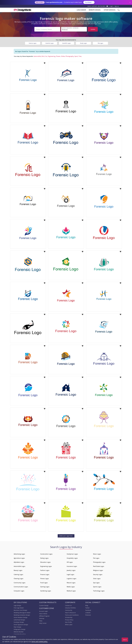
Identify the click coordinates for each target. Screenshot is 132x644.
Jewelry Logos (71, 570)
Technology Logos (99, 591)
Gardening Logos (46, 591)
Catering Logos (18, 574)
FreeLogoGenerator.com (54, 2)
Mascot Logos (71, 583)
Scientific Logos (66, 43)
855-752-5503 (101, 6)
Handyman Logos (72, 554)
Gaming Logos (45, 587)
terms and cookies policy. (40, 642)
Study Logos (83, 43)
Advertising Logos (19, 554)
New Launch (40, 2)
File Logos (100, 43)
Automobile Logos (19, 566)
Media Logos (71, 587)
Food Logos (44, 583)
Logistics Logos (71, 578)
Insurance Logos (72, 566)
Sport (76, 56)
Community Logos (20, 583)
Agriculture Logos (19, 558)
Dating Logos (44, 558)
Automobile (37, 56)
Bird (43, 56)
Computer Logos (19, 591)
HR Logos (70, 562)
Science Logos (33, 43)
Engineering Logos (46, 566)
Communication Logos (21, 587)
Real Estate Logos (99, 566)
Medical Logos (71, 591)
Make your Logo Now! (66, 536)
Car (46, 56)
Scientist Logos (50, 43)
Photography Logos (99, 562)
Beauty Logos (18, 570)
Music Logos (97, 554)
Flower (58, 56)
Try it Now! (89, 2)
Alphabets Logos (19, 562)
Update (93, 29)
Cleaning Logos (19, 578)
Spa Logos (96, 583)
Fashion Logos (45, 570)
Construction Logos (46, 554)
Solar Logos (97, 578)
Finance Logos (45, 574)
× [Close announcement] (130, 2)
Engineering (52, 56)
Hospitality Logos (72, 558)
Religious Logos (98, 570)
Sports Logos (97, 587)
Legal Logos (70, 574)
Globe (63, 56)
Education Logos (45, 562)
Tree (80, 56)
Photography (70, 56)
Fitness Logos (45, 578)
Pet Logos (96, 558)
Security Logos (98, 574)
